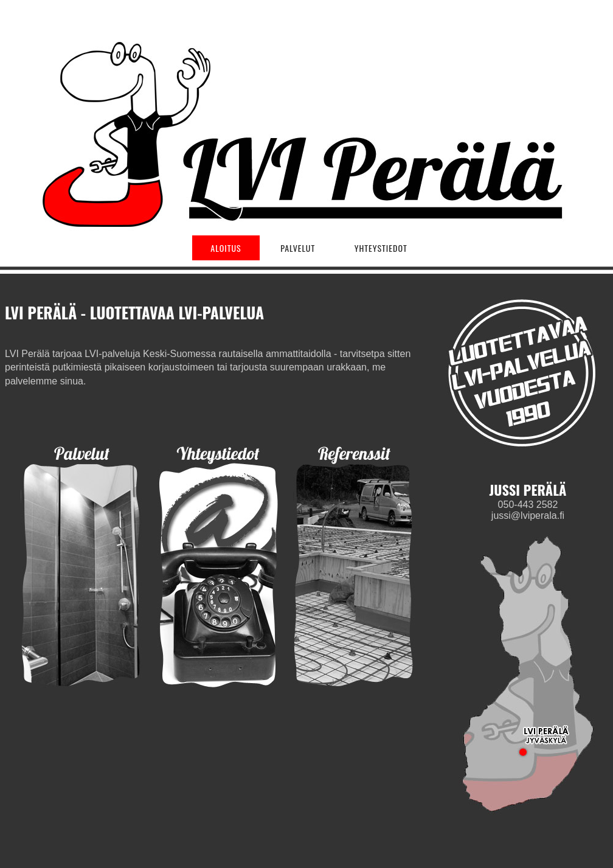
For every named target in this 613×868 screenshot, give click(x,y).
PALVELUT (298, 248)
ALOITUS (226, 248)
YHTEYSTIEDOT (381, 248)
